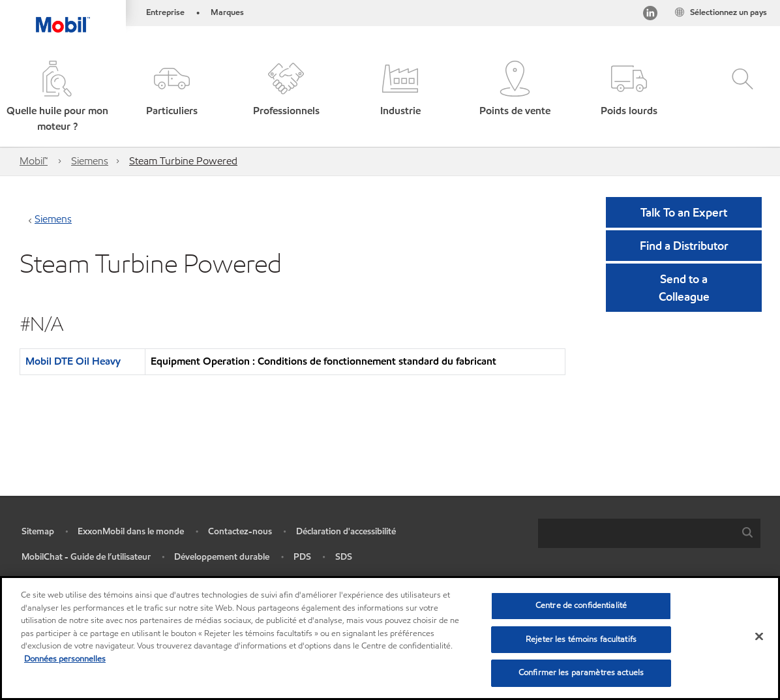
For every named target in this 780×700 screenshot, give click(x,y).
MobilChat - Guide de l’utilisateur (86, 557)
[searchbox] (636, 533)
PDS (302, 557)
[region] (390, 638)
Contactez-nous (240, 531)
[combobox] (649, 533)
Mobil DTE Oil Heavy (73, 361)
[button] (57, 98)
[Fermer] (759, 637)
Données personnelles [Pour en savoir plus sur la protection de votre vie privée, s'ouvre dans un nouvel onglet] (65, 659)
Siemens (90, 161)
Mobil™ (34, 161)
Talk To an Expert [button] (684, 212)
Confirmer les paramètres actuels (581, 673)
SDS (344, 557)
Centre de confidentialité (581, 605)
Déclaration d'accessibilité (346, 531)
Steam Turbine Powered (183, 161)
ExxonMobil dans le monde (131, 531)
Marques (227, 12)
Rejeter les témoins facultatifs (581, 639)
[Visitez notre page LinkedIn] (650, 15)
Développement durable (222, 557)
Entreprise (165, 12)
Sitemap (38, 531)
